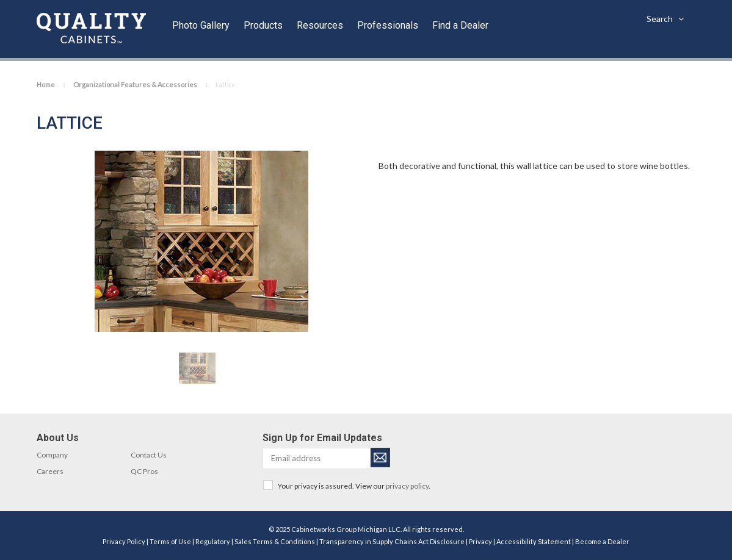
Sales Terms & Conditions (275, 541)
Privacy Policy (124, 541)
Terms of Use (170, 541)
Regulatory (213, 541)
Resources (320, 25)
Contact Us (149, 455)
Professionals (388, 25)
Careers (50, 471)
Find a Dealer (460, 25)
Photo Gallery (201, 25)
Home (46, 84)
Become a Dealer (602, 541)
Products (263, 25)
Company (52, 455)
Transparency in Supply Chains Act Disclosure (392, 541)
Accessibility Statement (534, 541)
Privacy (480, 541)
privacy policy (407, 486)
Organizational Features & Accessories (135, 84)
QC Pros (144, 471)
